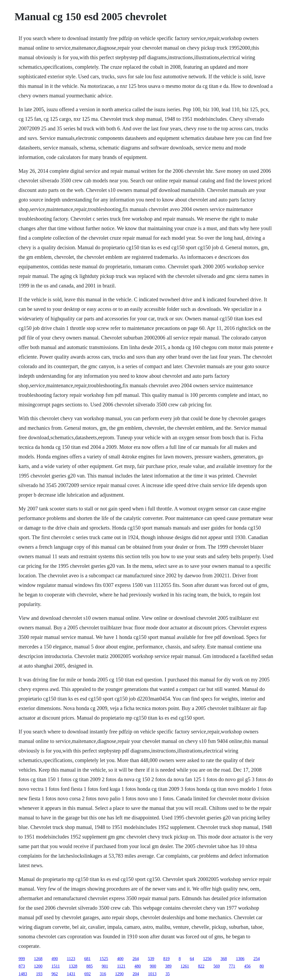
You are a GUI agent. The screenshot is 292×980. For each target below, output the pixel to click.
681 (87, 959)
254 (256, 959)
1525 (104, 959)
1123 (71, 959)
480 (138, 966)
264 (136, 959)
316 (103, 974)
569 (217, 966)
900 (153, 966)
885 (89, 966)
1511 (56, 966)
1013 (152, 974)
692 (88, 974)
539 (151, 959)
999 (22, 959)
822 (201, 966)
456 (247, 966)
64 (192, 959)
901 (105, 966)
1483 (23, 974)
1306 (240, 959)
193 (39, 974)
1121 (121, 966)
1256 (207, 959)
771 (232, 966)
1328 (73, 966)
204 (136, 974)
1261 (185, 966)
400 (120, 959)
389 (168, 966)
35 (168, 974)
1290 (119, 974)
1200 (38, 966)
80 (262, 966)
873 (22, 966)
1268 (38, 959)
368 (224, 959)
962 (55, 974)
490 (55, 959)
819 (166, 959)
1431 (71, 974)
